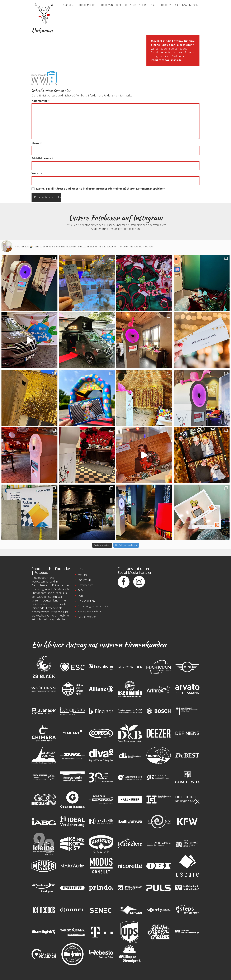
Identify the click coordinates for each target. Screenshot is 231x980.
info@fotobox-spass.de (166, 60)
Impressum (85, 580)
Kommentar (41, 101)
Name (37, 143)
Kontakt (194, 5)
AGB (80, 596)
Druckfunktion (137, 5)
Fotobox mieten (86, 5)
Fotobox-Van (105, 5)
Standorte (121, 5)
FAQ (185, 5)
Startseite (69, 5)
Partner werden (87, 617)
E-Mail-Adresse (43, 158)
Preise (152, 5)
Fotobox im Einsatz (169, 5)
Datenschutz (85, 585)
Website (37, 173)
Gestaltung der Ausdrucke (93, 606)
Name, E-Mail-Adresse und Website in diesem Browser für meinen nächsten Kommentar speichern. (101, 189)
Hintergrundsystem (89, 611)
